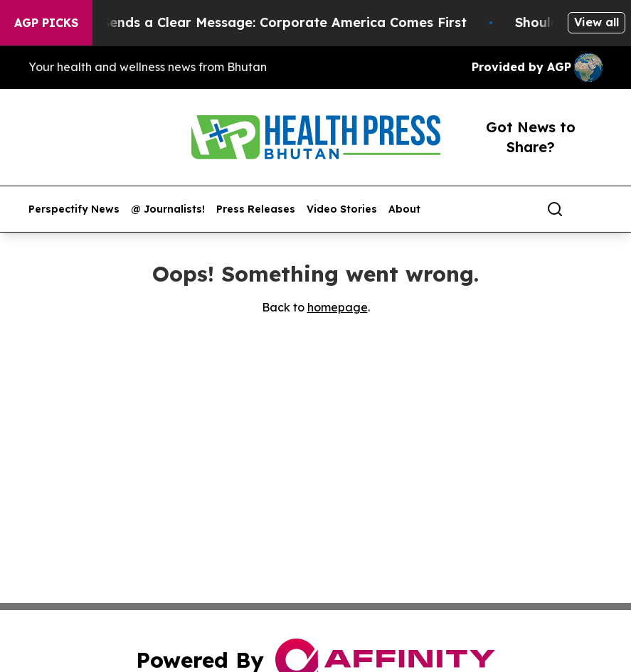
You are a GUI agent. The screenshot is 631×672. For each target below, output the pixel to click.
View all (596, 22)
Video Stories (342, 209)
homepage (338, 307)
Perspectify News (74, 209)
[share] (593, 209)
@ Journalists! (168, 209)
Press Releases (256, 209)
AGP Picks (46, 23)
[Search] (555, 209)
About (404, 209)
